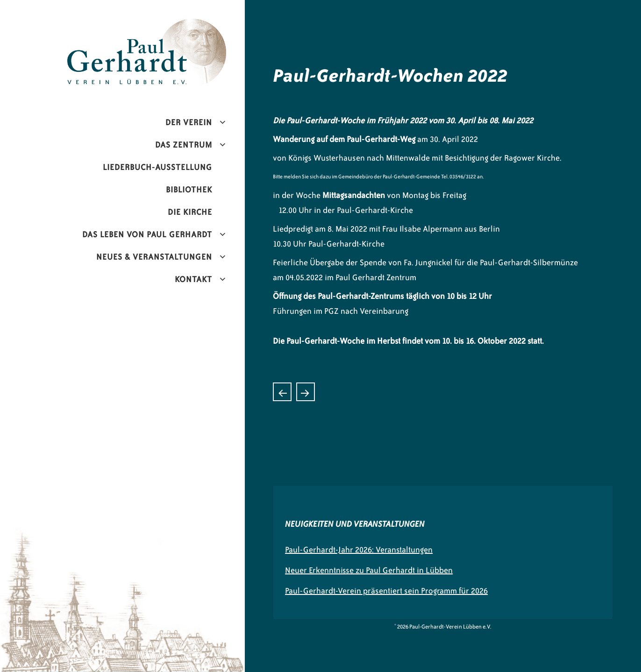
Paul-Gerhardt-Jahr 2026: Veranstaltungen (359, 550)
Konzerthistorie (282, 392)
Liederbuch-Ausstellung (157, 167)
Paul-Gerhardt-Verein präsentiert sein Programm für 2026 (386, 591)
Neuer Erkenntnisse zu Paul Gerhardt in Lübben (369, 570)
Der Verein (189, 122)
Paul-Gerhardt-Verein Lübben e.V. (166, 26)
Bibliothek (189, 190)
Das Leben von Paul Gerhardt (147, 234)
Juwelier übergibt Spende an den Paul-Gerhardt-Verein (306, 392)
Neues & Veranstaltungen (154, 257)
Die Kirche (190, 212)
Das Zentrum (184, 145)
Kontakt (193, 279)
